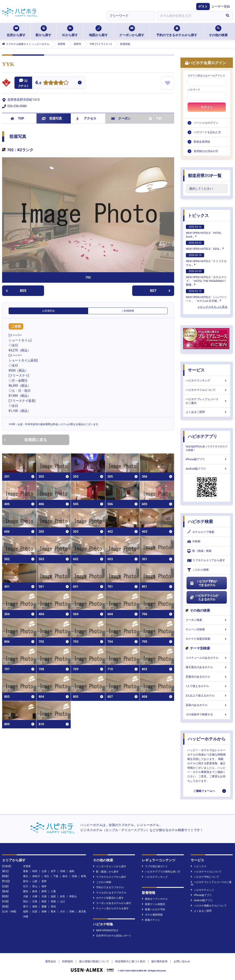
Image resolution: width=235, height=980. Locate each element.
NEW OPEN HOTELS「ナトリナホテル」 (206, 260)
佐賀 (35, 912)
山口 (63, 901)
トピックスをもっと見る (212, 307)
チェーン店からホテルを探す (111, 908)
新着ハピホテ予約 (153, 909)
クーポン (121, 118)
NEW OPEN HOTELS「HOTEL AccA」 (204, 231)
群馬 (84, 876)
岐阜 (35, 891)
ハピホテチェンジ (202, 890)
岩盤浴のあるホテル (207, 677)
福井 (44, 886)
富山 (35, 886)
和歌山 (73, 896)
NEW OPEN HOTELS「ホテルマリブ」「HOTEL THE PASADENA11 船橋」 (206, 278)
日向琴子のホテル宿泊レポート (112, 936)
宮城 (63, 871)
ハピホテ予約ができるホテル (203, 583)
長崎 (44, 912)
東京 (26, 876)
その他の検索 (218, 31)
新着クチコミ (151, 920)
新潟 (26, 881)
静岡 (44, 891)
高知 (53, 906)
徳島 (35, 906)
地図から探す (98, 31)
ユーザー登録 (221, 7)
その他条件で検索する (207, 714)
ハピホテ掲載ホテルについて (209, 906)
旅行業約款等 (159, 961)
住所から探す (16, 31)
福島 (72, 871)
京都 (44, 896)
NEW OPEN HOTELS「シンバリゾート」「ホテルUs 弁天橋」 (206, 296)
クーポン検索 (207, 620)
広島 (35, 901)
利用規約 (68, 961)
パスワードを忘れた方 (207, 132)
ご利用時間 (128, 311)
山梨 (35, 881)
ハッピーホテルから (207, 739)
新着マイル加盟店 (153, 904)
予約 (155, 118)
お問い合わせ (182, 961)
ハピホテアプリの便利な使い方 (161, 872)
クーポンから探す (132, 31)
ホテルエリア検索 (201, 532)
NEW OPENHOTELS (105, 930)
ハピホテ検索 (200, 522)
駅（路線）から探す (106, 872)
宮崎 (72, 912)
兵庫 (35, 896)
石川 (26, 886)
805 (16, 291)
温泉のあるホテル (207, 705)
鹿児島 (82, 912)
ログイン (207, 107)
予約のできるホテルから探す (177, 31)
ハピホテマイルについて (207, 390)
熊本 (53, 912)
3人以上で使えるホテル (207, 696)
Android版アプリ (207, 469)
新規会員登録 (202, 142)
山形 (44, 871)
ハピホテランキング (207, 380)
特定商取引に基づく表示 (130, 961)
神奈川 (36, 876)
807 (160, 291)
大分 (63, 912)
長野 (44, 881)
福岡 (26, 912)
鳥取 (44, 901)
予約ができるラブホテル (108, 887)
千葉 (56, 876)
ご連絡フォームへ (204, 791)
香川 (26, 906)
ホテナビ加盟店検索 (207, 639)
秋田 (35, 871)
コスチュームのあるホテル (207, 658)
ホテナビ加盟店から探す (108, 898)
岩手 (53, 871)
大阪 (26, 896)
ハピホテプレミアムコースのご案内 (207, 401)
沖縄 (26, 917)
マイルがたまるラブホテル (110, 893)
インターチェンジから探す (110, 866)
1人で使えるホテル (207, 686)
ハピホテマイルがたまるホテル (204, 598)
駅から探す (44, 31)
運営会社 (51, 961)
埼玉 (47, 876)
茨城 (74, 876)
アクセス (86, 118)
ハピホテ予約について (205, 877)
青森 (26, 871)
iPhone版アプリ (207, 459)
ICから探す (70, 31)
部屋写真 (52, 118)
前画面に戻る (26, 440)
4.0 (38, 83)
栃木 (65, 876)
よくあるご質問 (207, 412)
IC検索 (194, 542)
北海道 (27, 866)
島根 (53, 901)
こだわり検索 (198, 570)
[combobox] (190, 16)
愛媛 (44, 906)
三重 (53, 891)
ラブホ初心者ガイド (155, 866)
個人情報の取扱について (94, 961)
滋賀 (53, 896)
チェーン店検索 (207, 629)
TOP (17, 118)
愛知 (26, 891)
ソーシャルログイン (206, 123)
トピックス (198, 215)
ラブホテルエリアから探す (206, 560)
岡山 (26, 901)
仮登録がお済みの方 (206, 151)
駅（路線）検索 (199, 551)
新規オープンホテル (155, 899)
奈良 (63, 896)
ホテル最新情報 (152, 915)
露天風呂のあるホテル (207, 667)
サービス (196, 370)
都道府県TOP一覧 (205, 176)
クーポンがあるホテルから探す (112, 903)
